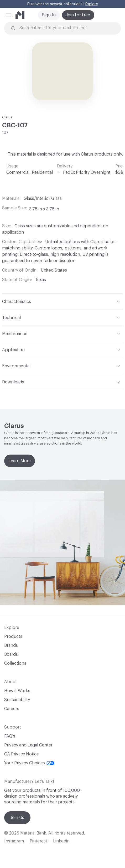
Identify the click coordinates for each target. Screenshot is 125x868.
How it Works (17, 691)
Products (13, 636)
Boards (11, 654)
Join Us (17, 818)
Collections (15, 663)
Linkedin (61, 841)
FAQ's (10, 736)
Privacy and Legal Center (28, 745)
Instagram (14, 841)
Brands (11, 645)
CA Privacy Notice (22, 754)
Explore (92, 4)
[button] (8, 15)
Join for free (78, 15)
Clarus (7, 117)
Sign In (49, 15)
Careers (12, 709)
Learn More (20, 461)
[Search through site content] (66, 28)
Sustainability (17, 700)
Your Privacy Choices (29, 763)
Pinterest (38, 841)
